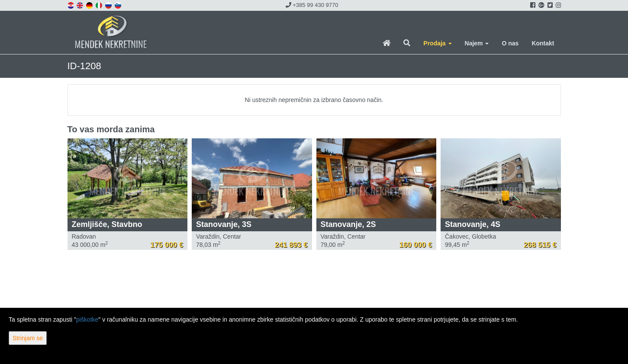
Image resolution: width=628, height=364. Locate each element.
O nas (510, 43)
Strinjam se (28, 338)
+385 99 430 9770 (312, 5)
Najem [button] (477, 43)
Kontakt (543, 43)
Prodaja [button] (437, 43)
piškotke (87, 319)
